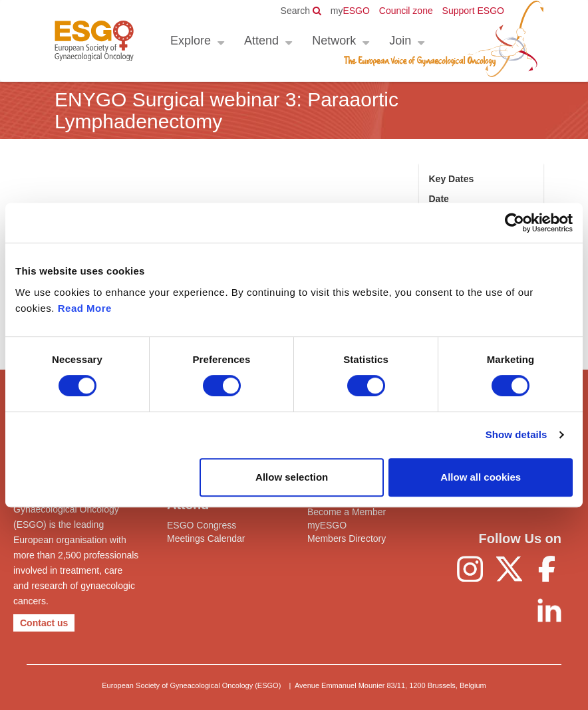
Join (400, 41)
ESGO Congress (202, 525)
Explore (191, 41)
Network (334, 41)
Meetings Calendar (206, 538)
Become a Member (347, 512)
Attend (261, 41)
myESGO (327, 525)
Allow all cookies (481, 477)
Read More (85, 308)
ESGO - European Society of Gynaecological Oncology (94, 41)
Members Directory (347, 538)
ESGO (350, 11)
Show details (516, 434)
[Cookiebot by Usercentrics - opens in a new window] (514, 223)
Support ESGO (473, 11)
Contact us (44, 623)
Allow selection (292, 477)
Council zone (406, 11)
